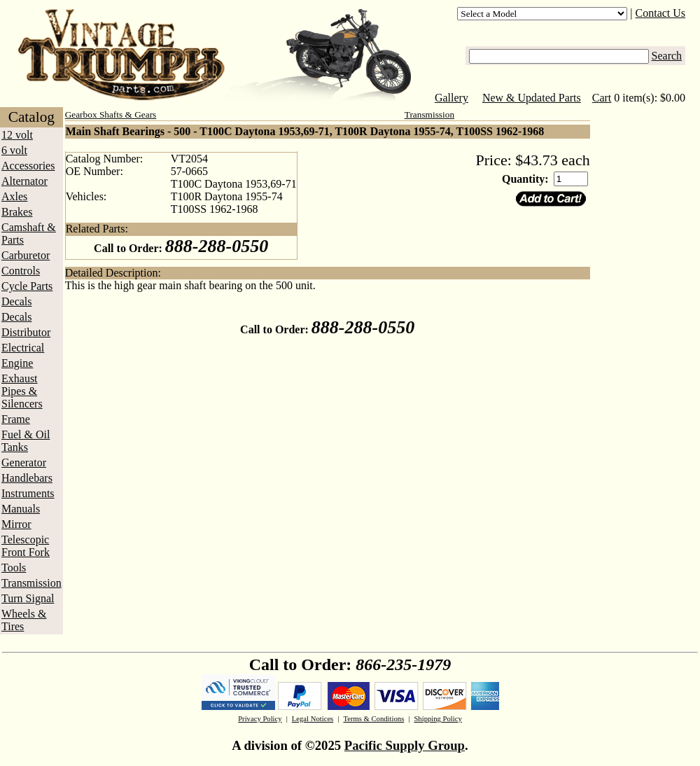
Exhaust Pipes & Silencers (22, 391)
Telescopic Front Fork (26, 546)
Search (667, 56)
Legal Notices (313, 719)
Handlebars (27, 478)
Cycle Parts (27, 286)
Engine (17, 363)
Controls (21, 271)
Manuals (21, 509)
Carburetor (26, 255)
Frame (16, 419)
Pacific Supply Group (405, 745)
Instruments (28, 493)
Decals (17, 301)
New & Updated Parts (532, 98)
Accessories (28, 166)
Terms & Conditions (373, 719)
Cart (602, 98)
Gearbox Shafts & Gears (111, 114)
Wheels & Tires (24, 620)
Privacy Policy (260, 719)
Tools (14, 567)
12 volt (17, 135)
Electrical (23, 348)
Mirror (16, 524)
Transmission (31, 583)
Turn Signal (28, 598)
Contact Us (661, 13)
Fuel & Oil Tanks (26, 441)
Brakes (17, 212)
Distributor (26, 332)
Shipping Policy (437, 719)
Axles (14, 196)
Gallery (451, 98)
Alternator (24, 181)
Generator (24, 462)
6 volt (14, 150)
